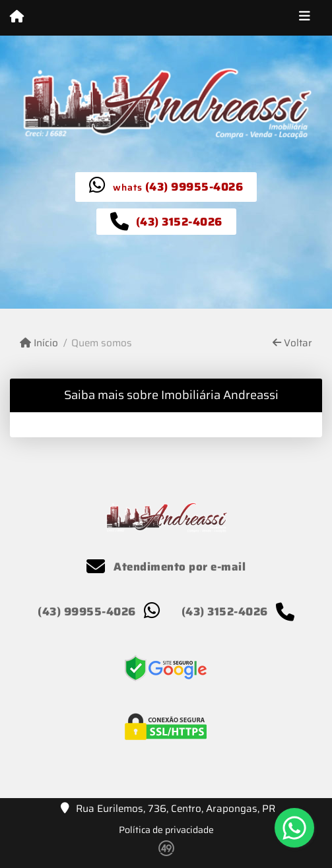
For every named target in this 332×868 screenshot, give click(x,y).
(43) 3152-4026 (179, 222)
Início (39, 343)
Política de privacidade (166, 830)
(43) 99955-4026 (194, 187)
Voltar (292, 343)
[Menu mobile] (17, 17)
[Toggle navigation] (305, 18)
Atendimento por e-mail (166, 567)
